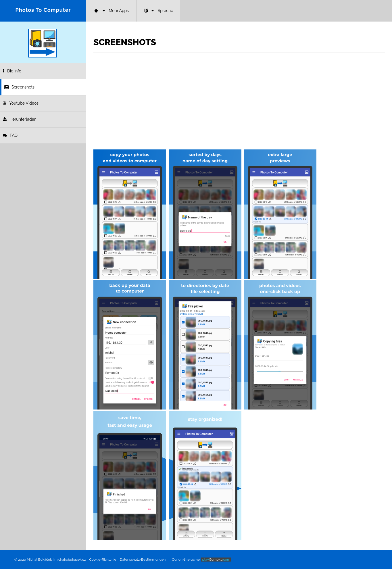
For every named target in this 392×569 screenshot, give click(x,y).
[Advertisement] (239, 105)
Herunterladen (20, 119)
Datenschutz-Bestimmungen (143, 560)
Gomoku (216, 560)
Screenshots (19, 87)
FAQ (10, 135)
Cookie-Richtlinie (103, 560)
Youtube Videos (21, 103)
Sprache (159, 11)
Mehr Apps (111, 11)
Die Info (12, 71)
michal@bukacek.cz (70, 560)
